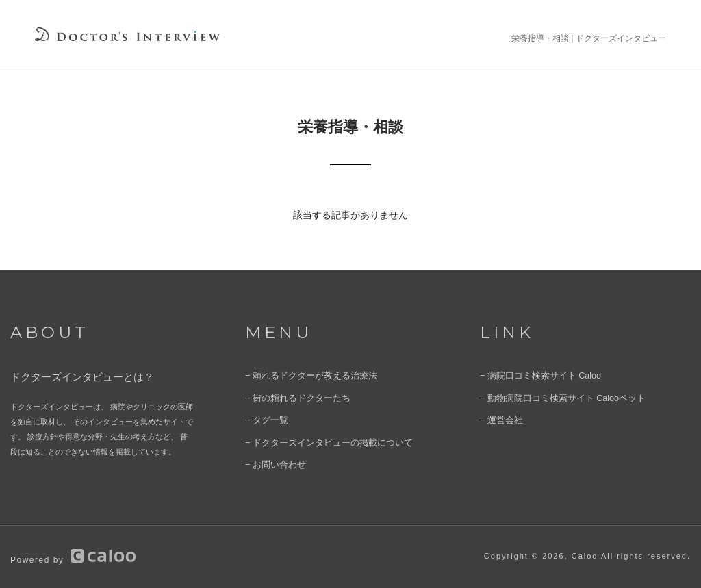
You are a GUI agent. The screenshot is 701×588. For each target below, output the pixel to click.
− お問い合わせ (271, 461)
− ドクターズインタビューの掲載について (316, 440)
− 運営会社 (498, 419)
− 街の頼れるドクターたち (290, 398)
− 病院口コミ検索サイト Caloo (532, 376)
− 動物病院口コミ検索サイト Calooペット (550, 398)
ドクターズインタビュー (621, 38)
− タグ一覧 (263, 419)
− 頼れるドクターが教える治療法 (301, 376)
